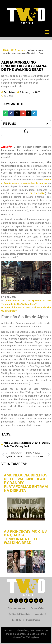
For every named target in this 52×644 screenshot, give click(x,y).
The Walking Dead (20, 446)
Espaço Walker (37, 608)
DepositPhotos (33, 620)
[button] (5, 113)
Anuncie (39, 614)
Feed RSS (17, 620)
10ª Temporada (18, 50)
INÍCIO (6, 50)
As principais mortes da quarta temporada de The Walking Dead (25, 537)
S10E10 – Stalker (36, 193)
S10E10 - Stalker (41, 443)
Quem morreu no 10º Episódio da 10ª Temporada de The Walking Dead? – (26, 304)
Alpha (7, 443)
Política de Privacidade (20, 614)
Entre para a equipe (17, 608)
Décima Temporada (21, 443)
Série (6, 446)
